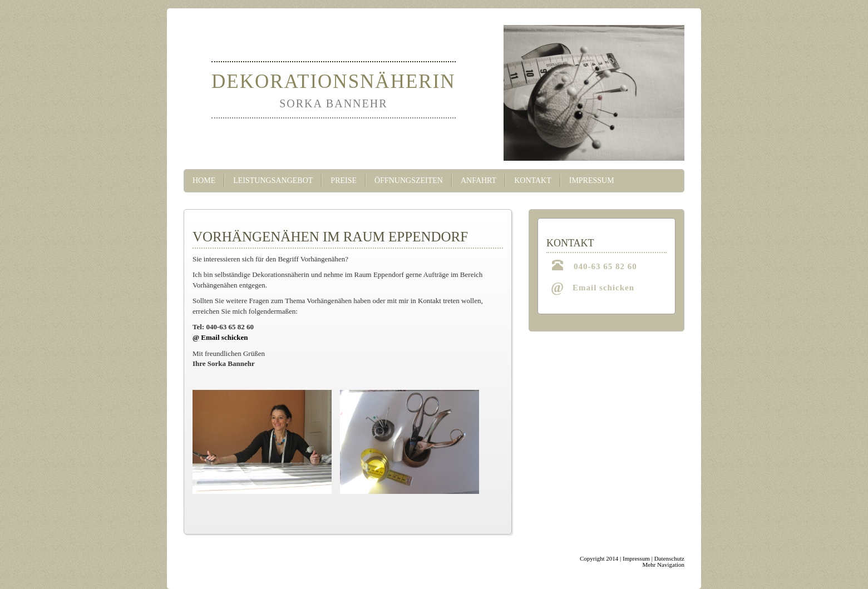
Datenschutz (669, 558)
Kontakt (533, 180)
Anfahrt (479, 180)
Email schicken (603, 288)
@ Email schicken (220, 337)
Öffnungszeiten (409, 180)
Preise (344, 180)
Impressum (592, 180)
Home (204, 180)
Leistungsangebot (273, 180)
